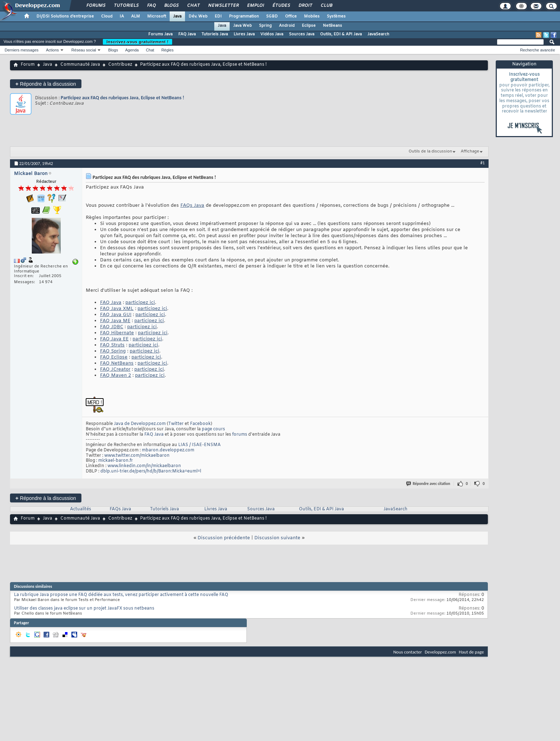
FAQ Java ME (115, 321)
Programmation (244, 16)
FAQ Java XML (117, 309)
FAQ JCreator (115, 369)
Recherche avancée (537, 50)
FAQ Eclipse (114, 357)
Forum (28, 65)
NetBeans (332, 26)
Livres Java (244, 34)
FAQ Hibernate (117, 333)
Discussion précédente (224, 538)
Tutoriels (126, 6)
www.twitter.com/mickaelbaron (137, 456)
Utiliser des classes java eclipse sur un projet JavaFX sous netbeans (84, 609)
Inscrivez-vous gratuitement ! (137, 42)
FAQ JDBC (112, 327)
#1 (482, 163)
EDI (218, 16)
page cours (213, 429)
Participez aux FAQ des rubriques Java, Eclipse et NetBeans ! (122, 98)
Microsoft (157, 16)
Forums (96, 6)
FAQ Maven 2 (116, 375)
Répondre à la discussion (46, 84)
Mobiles (312, 16)
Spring (265, 26)
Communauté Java (80, 65)
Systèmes (336, 16)
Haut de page (471, 652)
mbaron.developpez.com (168, 450)
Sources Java (302, 34)
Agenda (132, 50)
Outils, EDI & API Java (341, 34)
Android (287, 26)
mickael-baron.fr (116, 461)
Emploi (255, 6)
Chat (193, 6)
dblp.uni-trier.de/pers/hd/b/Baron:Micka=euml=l (151, 471)
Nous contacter (407, 652)
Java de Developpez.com (140, 424)
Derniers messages (22, 50)
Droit (305, 6)
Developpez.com (440, 652)
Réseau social (84, 50)
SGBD (272, 16)
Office (291, 16)
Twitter (176, 424)
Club (326, 6)
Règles (167, 50)
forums (240, 435)
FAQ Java (187, 34)
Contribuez (120, 65)
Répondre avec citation (429, 484)
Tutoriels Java (215, 34)
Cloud (107, 16)
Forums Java (160, 34)
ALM (136, 16)
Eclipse (309, 26)
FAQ (151, 6)
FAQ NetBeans (117, 363)
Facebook (200, 424)
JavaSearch (378, 34)
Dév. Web (198, 16)
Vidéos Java (272, 34)
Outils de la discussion (430, 151)
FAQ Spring (113, 351)
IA (122, 16)
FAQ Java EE (114, 339)
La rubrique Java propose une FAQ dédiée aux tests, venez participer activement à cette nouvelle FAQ (121, 595)
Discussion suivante (277, 538)
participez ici (140, 303)
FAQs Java (192, 206)
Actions (52, 50)
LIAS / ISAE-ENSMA (199, 445)
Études (281, 6)
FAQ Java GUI (116, 315)
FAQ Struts (112, 345)
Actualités (81, 509)
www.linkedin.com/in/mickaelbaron (144, 466)
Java (177, 16)
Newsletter (223, 6)
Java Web (242, 26)
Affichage (470, 151)
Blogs (171, 6)
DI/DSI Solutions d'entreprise (65, 16)
